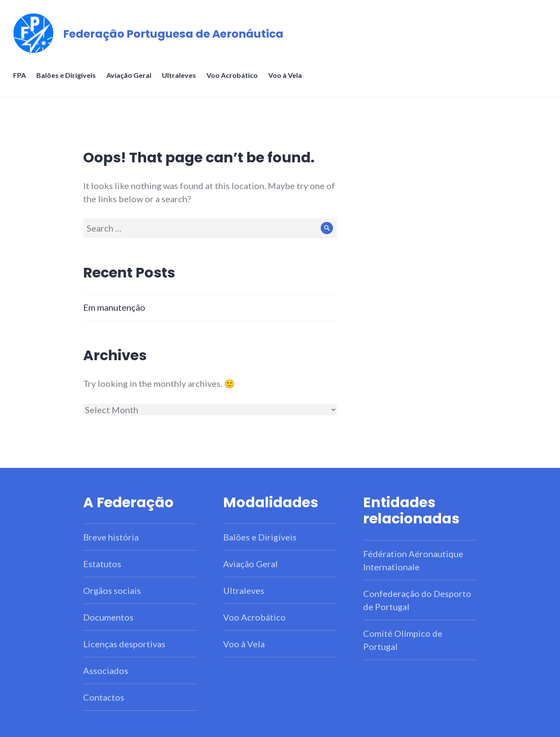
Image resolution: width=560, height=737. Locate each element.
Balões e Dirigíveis (66, 75)
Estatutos (102, 564)
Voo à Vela (285, 75)
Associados (106, 670)
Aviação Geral (129, 75)
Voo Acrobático (232, 75)
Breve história (111, 537)
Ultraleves (179, 75)
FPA (19, 75)
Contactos (104, 697)
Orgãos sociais (112, 590)
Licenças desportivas (124, 644)
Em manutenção (114, 307)
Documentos (108, 617)
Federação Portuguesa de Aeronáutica (173, 34)
